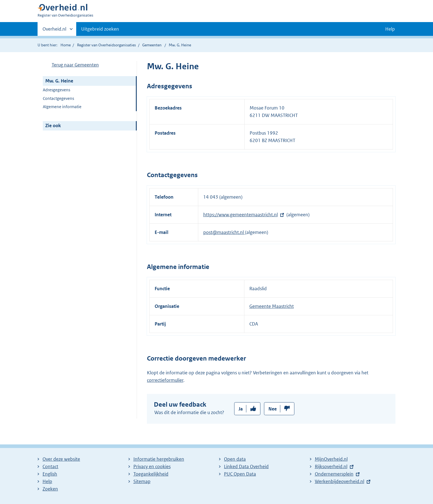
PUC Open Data (240, 474)
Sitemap (142, 481)
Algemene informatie (62, 107)
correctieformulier (165, 380)
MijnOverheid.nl (331, 459)
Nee (273, 409)
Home (66, 45)
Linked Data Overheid (246, 466)
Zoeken (50, 489)
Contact (50, 466)
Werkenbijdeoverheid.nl (340, 481)
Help (47, 481)
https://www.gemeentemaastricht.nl (241, 215)
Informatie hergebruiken (159, 459)
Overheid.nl (54, 31)
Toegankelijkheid (151, 474)
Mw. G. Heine (59, 81)
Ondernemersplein (334, 474)
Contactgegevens (58, 98)
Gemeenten (152, 45)
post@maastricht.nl (224, 232)
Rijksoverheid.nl (331, 466)
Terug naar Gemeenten (75, 65)
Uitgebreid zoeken (100, 29)
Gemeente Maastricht (272, 306)
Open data (235, 459)
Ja (241, 409)
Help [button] (390, 29)
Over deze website (61, 459)
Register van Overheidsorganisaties (106, 45)
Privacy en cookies (152, 466)
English (50, 474)
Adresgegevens (56, 90)
